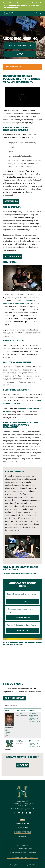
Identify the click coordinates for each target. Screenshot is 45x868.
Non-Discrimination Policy (22, 832)
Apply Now (22, 631)
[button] (22, 67)
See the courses (13, 256)
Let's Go (22, 601)
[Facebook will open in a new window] (16, 813)
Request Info (11, 201)
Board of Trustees (22, 823)
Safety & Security (23, 828)
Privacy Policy (22, 836)
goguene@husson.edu (22, 715)
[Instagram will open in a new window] (27, 813)
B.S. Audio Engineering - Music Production (22, 857)
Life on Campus (22, 617)
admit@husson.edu (21, 743)
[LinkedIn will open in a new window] (24, 813)
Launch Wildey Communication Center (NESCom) (19, 574)
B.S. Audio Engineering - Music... (22, 849)
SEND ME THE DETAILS (14, 698)
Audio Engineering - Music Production (22, 853)
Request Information (20, 46)
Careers (22, 819)
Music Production (22, 304)
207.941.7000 (15, 809)
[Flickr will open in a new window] (30, 813)
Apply (20, 54)
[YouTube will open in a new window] (20, 813)
